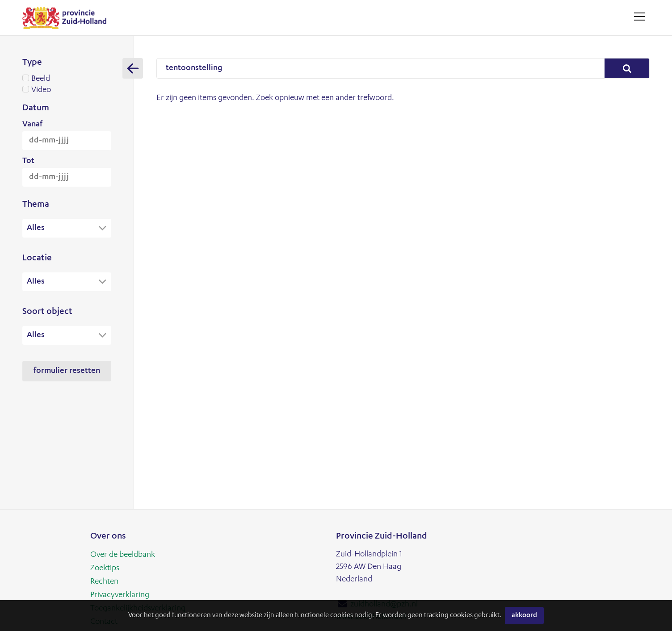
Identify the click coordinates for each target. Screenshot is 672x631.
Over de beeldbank (123, 555)
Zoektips (105, 568)
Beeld (67, 79)
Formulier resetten (67, 374)
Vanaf (32, 125)
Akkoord (524, 616)
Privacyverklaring (120, 595)
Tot (28, 161)
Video (67, 90)
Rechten (104, 582)
